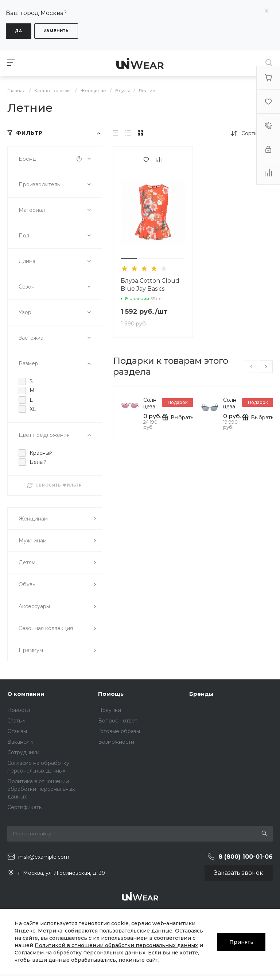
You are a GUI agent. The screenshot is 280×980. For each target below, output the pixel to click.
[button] (129, 258)
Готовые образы (119, 731)
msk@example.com (44, 857)
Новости (19, 710)
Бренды (201, 694)
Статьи (16, 721)
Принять (241, 942)
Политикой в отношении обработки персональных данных (116, 945)
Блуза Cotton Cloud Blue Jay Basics (150, 285)
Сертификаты (25, 807)
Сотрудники (23, 752)
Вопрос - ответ (118, 721)
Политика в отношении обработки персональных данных (41, 789)
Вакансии (20, 742)
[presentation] (251, 367)
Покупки (110, 710)
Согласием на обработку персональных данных (80, 953)
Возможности (116, 742)
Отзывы (17, 731)
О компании (26, 694)
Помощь (111, 694)
